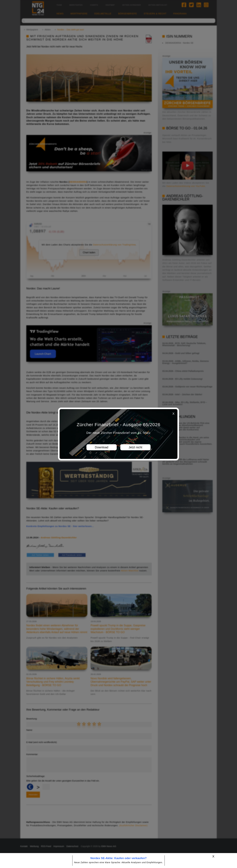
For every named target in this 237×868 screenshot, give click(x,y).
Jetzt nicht (135, 447)
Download (102, 447)
